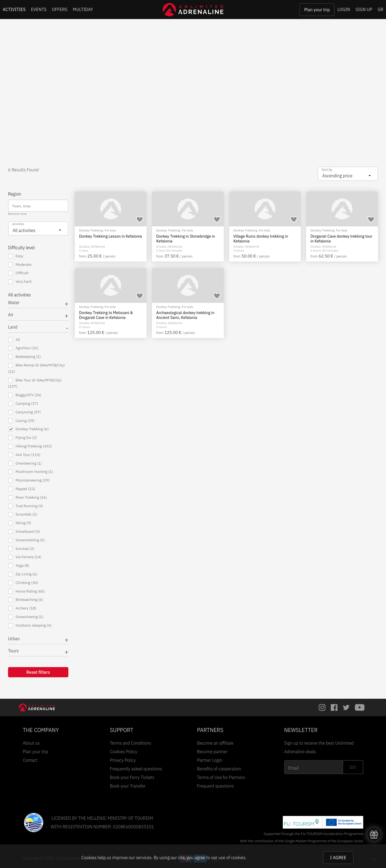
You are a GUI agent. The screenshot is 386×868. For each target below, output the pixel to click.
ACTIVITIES (14, 9)
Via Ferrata (25, 557)
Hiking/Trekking (30, 446)
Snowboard (24, 532)
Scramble (23, 514)
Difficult (18, 273)
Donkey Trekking (28, 429)
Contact (30, 760)
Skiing (20, 523)
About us (31, 743)
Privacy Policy (123, 760)
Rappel (22, 489)
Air (11, 315)
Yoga (19, 566)
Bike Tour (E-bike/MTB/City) (35, 383)
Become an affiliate (215, 743)
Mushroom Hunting (31, 472)
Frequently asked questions (136, 769)
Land (13, 327)
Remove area (17, 214)
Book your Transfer (128, 786)
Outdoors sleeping (30, 625)
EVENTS (39, 9)
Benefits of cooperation (219, 769)
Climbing (23, 583)
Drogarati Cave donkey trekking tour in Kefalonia (341, 239)
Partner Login (210, 760)
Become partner (212, 752)
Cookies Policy (124, 752)
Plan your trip (317, 10)
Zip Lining (23, 574)
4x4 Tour (24, 455)
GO (353, 767)
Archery (22, 608)
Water (14, 303)
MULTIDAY (83, 9)
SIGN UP (364, 9)
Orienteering (25, 463)
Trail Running (25, 506)
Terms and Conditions (131, 743)
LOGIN (344, 9)
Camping (23, 404)
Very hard (20, 282)
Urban (14, 639)
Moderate (20, 265)
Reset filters (38, 672)
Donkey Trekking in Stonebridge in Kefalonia (186, 239)
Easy (16, 256)
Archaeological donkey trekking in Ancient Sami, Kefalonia (185, 315)
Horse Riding (26, 591)
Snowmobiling (26, 540)
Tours (13, 651)
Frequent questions (215, 786)
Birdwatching (25, 600)
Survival (21, 549)
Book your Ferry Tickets (132, 777)
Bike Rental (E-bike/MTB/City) (36, 368)
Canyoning (24, 412)
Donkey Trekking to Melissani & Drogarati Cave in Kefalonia (106, 315)
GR (381, 9)
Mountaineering (29, 480)
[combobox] (348, 174)
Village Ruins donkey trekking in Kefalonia (261, 239)
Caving (21, 421)
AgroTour (23, 348)
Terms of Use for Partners (221, 777)
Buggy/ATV (25, 395)
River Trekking (27, 497)
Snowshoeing (26, 617)
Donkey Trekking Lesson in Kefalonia (110, 236)
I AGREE (338, 858)
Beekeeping (24, 357)
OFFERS (60, 9)
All (14, 340)
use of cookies (232, 858)
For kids (110, 230)
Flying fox (23, 438)
